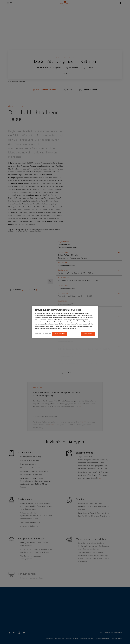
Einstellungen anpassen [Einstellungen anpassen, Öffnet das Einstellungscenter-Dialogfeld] (43, 334)
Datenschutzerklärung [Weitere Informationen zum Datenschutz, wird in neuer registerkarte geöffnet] (59, 328)
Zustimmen (88, 334)
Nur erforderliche (60, 334)
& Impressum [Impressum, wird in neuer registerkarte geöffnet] (71, 328)
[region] (65, 322)
